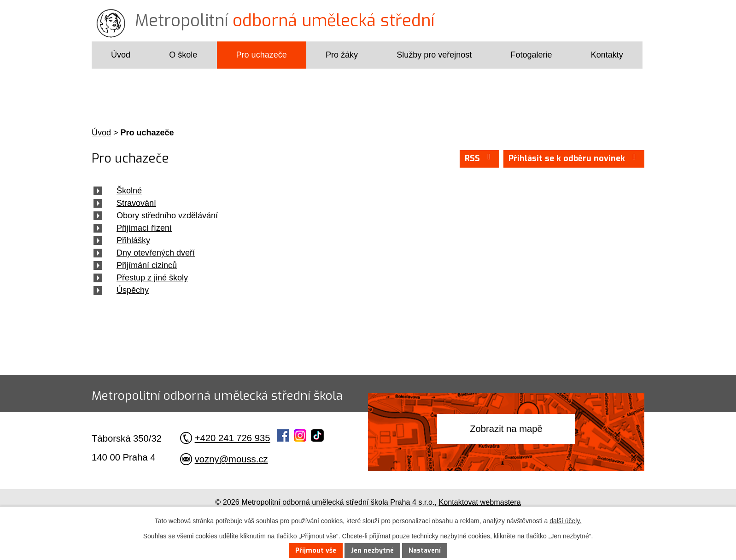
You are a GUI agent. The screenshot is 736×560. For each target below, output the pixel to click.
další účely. (565, 521)
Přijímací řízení (144, 228)
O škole (183, 55)
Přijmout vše (316, 551)
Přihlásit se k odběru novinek (574, 158)
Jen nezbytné (372, 551)
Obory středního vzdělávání (167, 216)
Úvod (121, 55)
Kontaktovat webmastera (480, 502)
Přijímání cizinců (147, 265)
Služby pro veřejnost (434, 55)
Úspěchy (133, 290)
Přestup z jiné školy (152, 278)
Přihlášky (133, 240)
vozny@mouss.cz (231, 459)
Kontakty (607, 55)
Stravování (136, 203)
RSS (480, 158)
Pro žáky (342, 55)
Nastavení (425, 551)
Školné (129, 191)
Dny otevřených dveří (156, 253)
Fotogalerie (531, 55)
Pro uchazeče (262, 55)
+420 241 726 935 (233, 438)
